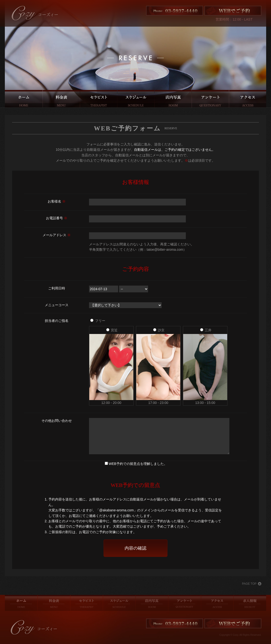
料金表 (61, 99)
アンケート (210, 99)
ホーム (24, 99)
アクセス (248, 99)
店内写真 (173, 99)
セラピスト (99, 99)
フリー (98, 321)
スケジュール (136, 99)
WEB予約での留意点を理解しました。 (138, 464)
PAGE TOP (249, 584)
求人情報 (250, 603)
